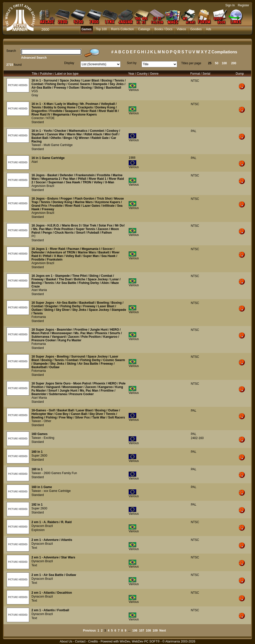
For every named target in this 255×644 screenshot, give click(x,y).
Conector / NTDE (43, 118)
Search (11, 51)
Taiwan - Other (41, 421)
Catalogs (144, 29)
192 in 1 (37, 505)
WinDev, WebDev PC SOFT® (140, 641)
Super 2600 (39, 456)
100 (224, 63)
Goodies (196, 29)
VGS (35, 91)
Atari (35, 162)
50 (217, 63)
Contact (80, 641)
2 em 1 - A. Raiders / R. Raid (52, 522)
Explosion (38, 530)
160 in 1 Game (42, 487)
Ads (209, 29)
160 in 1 (37, 452)
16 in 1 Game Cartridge (48, 158)
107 (142, 631)
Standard (38, 122)
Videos (181, 29)
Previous (89, 631)
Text (34, 548)
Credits (93, 641)
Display (69, 63)
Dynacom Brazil (42, 526)
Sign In (230, 5)
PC (34, 236)
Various (134, 90)
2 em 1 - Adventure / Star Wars (53, 557)
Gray (35, 95)
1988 (132, 158)
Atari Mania (39, 290)
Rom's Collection (123, 29)
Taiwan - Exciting (43, 438)
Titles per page (191, 63)
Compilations (224, 52)
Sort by (132, 63)
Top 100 (101, 29)
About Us (66, 641)
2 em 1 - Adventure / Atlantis (52, 540)
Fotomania (39, 317)
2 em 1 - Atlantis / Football (50, 610)
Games (87, 29)
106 (135, 631)
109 (155, 631)
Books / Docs (164, 29)
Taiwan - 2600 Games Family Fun (54, 473)
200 (234, 63)
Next (163, 631)
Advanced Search (34, 58)
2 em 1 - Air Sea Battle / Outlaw (54, 575)
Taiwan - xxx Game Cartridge (51, 491)
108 (148, 631)
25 (210, 63)
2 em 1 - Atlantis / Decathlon (52, 593)
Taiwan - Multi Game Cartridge (52, 145)
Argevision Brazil (43, 186)
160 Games (39, 434)
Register (243, 5)
